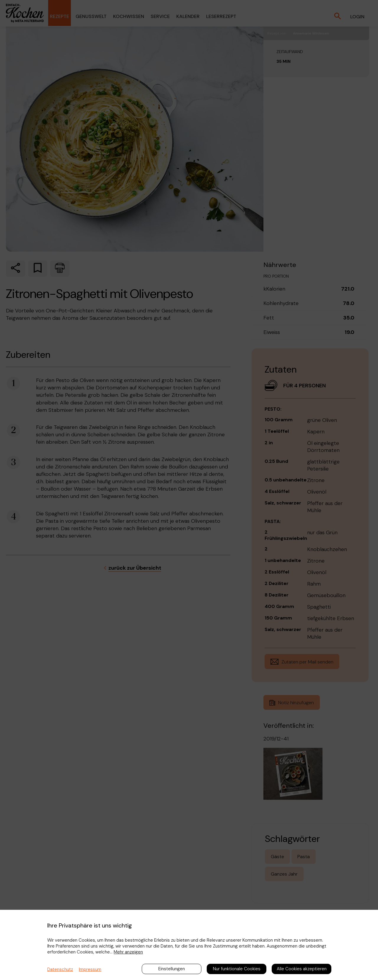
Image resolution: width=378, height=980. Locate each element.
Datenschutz (60, 969)
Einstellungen (172, 969)
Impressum (90, 969)
